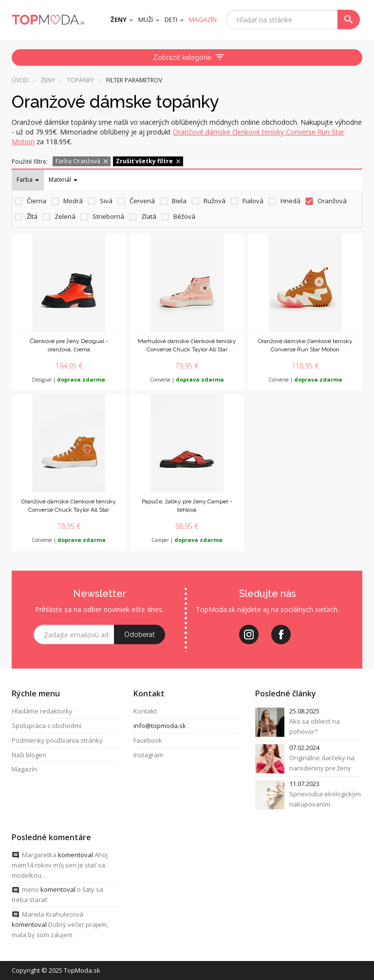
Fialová (253, 201)
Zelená (65, 216)
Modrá (73, 201)
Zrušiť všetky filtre (149, 161)
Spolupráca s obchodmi (47, 726)
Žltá (32, 216)
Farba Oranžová (82, 161)
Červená (142, 201)
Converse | (187, 380)
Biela (179, 201)
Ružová (215, 201)
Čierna (37, 201)
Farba (28, 180)
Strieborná (108, 216)
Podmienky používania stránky (57, 740)
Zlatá (149, 216)
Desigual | (69, 380)
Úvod (20, 80)
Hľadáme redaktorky (42, 711)
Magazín (24, 769)
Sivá (106, 201)
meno (30, 889)
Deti (171, 19)
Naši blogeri (29, 755)
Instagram (148, 755)
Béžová (184, 216)
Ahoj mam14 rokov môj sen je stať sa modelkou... (60, 865)
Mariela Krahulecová (53, 914)
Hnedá (290, 201)
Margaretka (39, 855)
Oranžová (332, 201)
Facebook (148, 740)
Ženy (119, 19)
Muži (146, 19)
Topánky (81, 80)
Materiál (63, 180)
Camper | (187, 540)
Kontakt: (146, 711)
